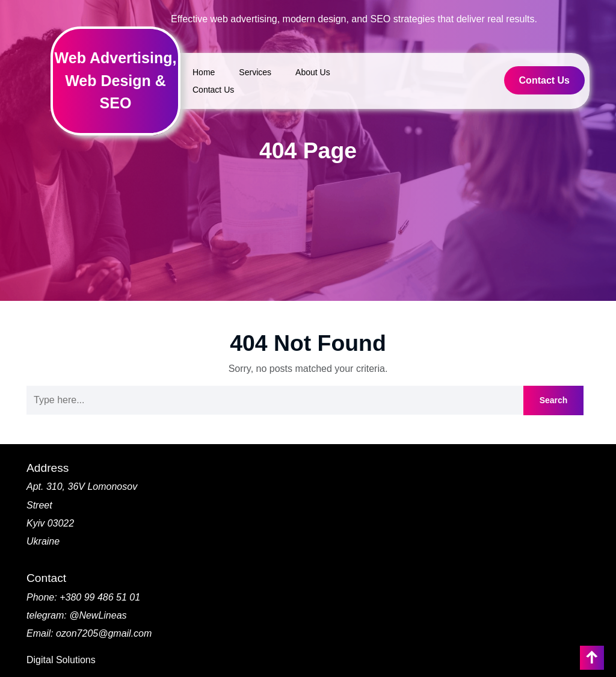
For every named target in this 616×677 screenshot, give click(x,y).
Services (255, 72)
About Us (313, 72)
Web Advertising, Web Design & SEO (116, 80)
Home (204, 72)
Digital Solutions (61, 660)
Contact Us (213, 90)
